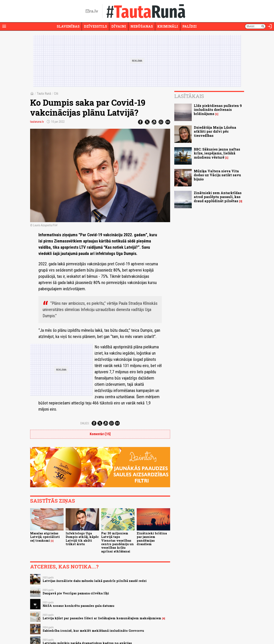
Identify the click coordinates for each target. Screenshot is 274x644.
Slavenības (68, 26)
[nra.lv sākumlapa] (92, 11)
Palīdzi (190, 26)
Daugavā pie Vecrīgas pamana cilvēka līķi (76, 593)
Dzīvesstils (95, 26)
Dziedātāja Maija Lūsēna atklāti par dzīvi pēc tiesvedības (215, 131)
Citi (56, 94)
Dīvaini (119, 26)
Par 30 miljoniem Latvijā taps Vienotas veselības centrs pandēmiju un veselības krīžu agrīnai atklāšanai (117, 542)
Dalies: (85, 423)
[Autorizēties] (270, 26)
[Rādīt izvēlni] (4, 26)
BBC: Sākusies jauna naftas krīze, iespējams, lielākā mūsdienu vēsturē (217, 153)
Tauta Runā (44, 94)
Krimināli (168, 26)
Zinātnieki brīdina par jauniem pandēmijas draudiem (152, 539)
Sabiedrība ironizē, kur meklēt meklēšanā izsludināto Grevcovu (93, 631)
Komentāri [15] (100, 434)
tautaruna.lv (37, 122)
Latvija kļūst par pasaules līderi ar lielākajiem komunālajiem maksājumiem (102, 618)
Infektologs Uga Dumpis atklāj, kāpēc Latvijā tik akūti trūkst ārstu (82, 539)
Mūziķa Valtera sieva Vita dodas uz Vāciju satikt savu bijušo (217, 175)
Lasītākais (189, 96)
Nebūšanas (142, 26)
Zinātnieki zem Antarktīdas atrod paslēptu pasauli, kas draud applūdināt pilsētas (218, 197)
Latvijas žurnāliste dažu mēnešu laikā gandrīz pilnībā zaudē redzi (95, 581)
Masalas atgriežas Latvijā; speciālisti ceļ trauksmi (45, 537)
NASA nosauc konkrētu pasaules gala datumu (78, 606)
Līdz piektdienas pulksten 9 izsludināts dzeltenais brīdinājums (218, 110)
